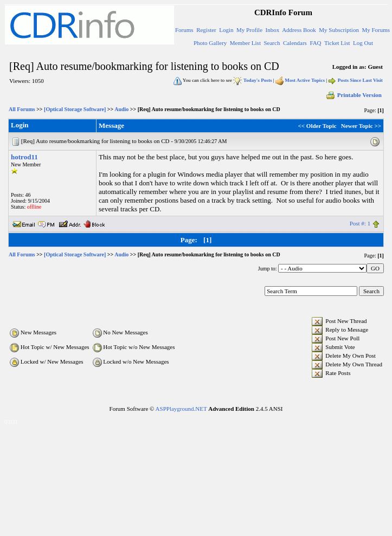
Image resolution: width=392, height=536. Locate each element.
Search (272, 43)
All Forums (22, 109)
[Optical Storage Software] (75, 109)
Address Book (299, 30)
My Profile (249, 30)
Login (226, 30)
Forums (184, 30)
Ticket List (337, 43)
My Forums (376, 30)
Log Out (363, 43)
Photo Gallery (210, 43)
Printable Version (354, 95)
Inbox (273, 30)
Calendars (295, 43)
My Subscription (339, 30)
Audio (121, 109)
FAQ (315, 43)
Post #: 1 (360, 223)
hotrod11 (24, 157)
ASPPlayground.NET (181, 409)
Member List (245, 43)
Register (206, 30)
